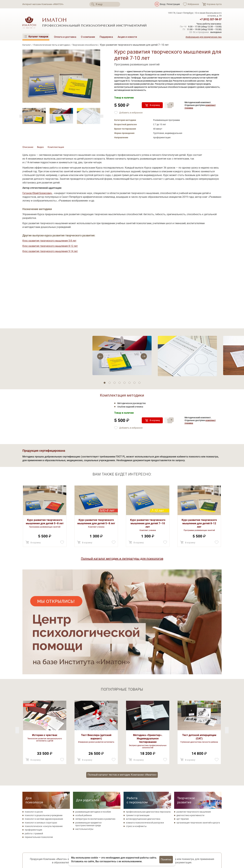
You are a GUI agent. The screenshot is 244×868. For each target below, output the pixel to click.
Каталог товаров (100, 837)
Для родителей (88, 697)
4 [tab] (120, 384)
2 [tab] (110, 384)
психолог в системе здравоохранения (44, 716)
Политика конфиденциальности (39, 851)
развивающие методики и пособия (93, 709)
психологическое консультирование (44, 723)
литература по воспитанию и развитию (95, 716)
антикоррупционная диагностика (143, 716)
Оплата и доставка (65, 37)
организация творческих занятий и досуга (198, 720)
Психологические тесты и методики (52, 45)
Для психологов (34, 697)
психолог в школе (34, 709)
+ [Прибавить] (172, 104)
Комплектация (57, 148)
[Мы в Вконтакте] (25, 844)
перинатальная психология (39, 734)
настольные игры (84, 726)
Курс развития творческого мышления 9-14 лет (50, 252)
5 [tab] (124, 384)
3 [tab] (115, 384)
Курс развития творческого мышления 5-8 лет (49, 242)
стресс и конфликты (136, 723)
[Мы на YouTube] (42, 844)
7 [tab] (134, 384)
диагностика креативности (190, 713)
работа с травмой (34, 731)
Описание (28, 148)
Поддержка (106, 37)
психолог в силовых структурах (41, 720)
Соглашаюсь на (120, 793)
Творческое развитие (186, 697)
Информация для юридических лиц (204, 37)
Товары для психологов (104, 847)
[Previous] (102, 116)
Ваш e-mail (91, 801)
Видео (41, 148)
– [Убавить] (172, 107)
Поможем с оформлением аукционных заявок (44, 796)
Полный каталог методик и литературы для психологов (122, 560)
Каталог (27, 45)
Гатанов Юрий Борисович (37, 194)
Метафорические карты (104, 851)
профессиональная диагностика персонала (148, 709)
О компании (88, 37)
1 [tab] (105, 384)
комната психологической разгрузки (145, 720)
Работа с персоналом (137, 697)
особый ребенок (84, 713)
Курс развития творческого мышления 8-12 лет (50, 247)
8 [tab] (139, 384)
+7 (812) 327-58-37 (211, 19)
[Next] (21, 116)
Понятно (166, 860)
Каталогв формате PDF (205, 798)
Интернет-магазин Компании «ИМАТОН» (43, 4)
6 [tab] (129, 384)
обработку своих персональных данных (130, 793)
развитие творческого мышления (194, 709)
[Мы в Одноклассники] (34, 844)
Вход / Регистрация (170, 4)
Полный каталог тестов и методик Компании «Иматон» (122, 672)
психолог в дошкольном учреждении (44, 713)
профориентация (33, 727)
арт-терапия (183, 716)
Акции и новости (127, 37)
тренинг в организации (138, 713)
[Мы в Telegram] (51, 844)
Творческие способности (85, 45)
